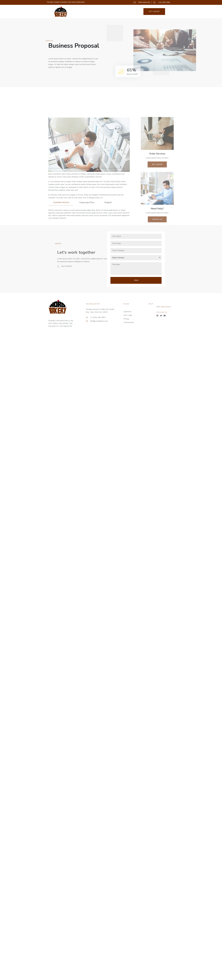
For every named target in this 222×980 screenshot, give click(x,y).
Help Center (179, 307)
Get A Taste (179, 11)
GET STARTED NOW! (197, 11)
